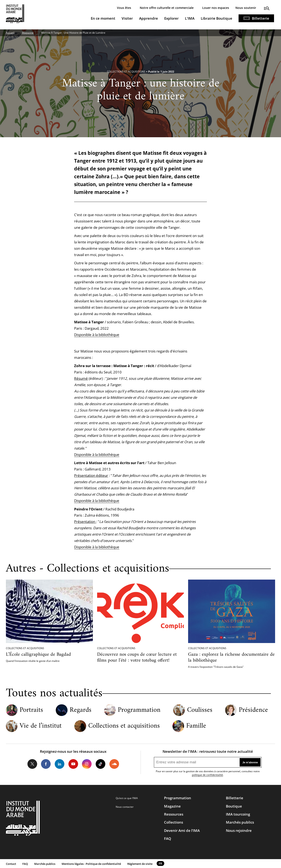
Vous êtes (124, 8)
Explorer (171, 18)
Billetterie (261, 18)
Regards (81, 710)
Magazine (28, 33)
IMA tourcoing (238, 814)
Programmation (139, 710)
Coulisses (200, 710)
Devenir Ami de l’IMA (182, 830)
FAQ (168, 839)
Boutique (234, 806)
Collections (174, 822)
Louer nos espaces (216, 8)
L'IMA (190, 18)
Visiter (127, 18)
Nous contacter (125, 807)
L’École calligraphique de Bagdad (38, 655)
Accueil (10, 33)
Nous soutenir (246, 8)
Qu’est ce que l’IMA (127, 798)
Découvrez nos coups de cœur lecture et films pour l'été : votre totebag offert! (137, 658)
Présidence (253, 710)
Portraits (31, 710)
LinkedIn (60, 764)
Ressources (174, 814)
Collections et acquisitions (124, 726)
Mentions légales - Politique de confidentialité (91, 864)
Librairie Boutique (217, 18)
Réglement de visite (140, 864)
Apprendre (149, 18)
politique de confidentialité (207, 775)
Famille (196, 726)
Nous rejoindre (239, 830)
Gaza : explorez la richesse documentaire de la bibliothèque (231, 658)
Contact (11, 864)
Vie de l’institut (41, 726)
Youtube (73, 764)
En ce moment (103, 18)
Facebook (46, 764)
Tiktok (100, 764)
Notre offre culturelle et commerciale (167, 8)
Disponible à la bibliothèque (97, 335)
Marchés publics (240, 822)
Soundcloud (114, 764)
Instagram (87, 764)
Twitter (32, 764)
